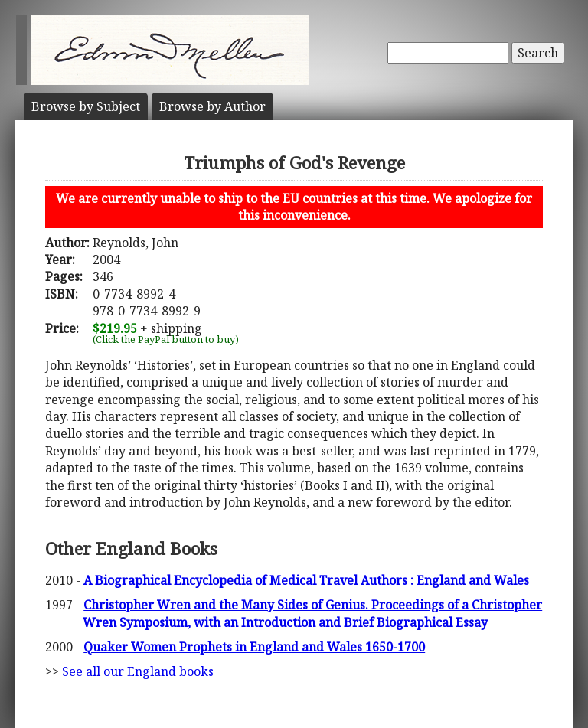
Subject (86, 106)
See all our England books (138, 671)
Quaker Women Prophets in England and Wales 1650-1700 (254, 647)
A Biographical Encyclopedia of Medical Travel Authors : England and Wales (306, 580)
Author (212, 106)
